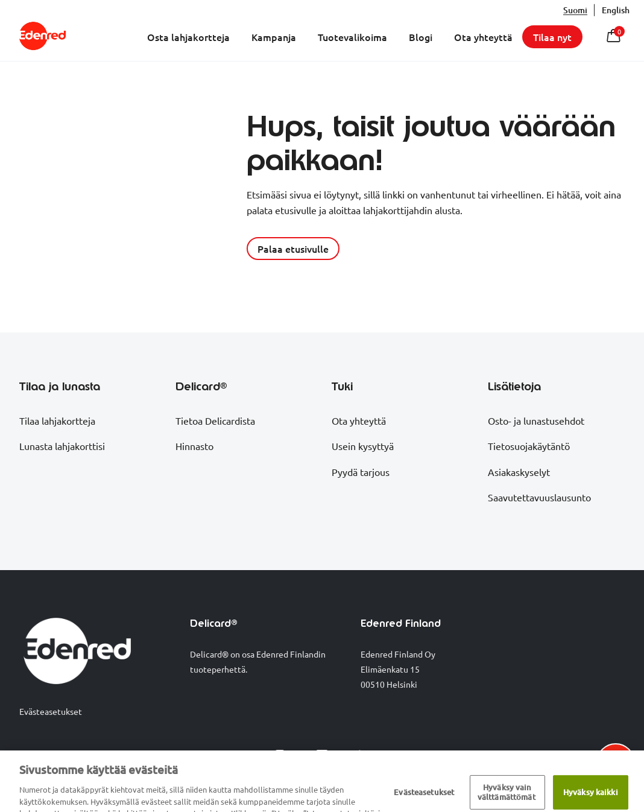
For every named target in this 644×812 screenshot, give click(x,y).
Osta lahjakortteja (188, 37)
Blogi (421, 37)
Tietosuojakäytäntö (529, 446)
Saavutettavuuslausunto (539, 497)
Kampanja (274, 37)
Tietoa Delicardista (215, 420)
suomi (575, 10)
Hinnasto (194, 446)
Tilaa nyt (552, 37)
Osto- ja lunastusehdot (536, 420)
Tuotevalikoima (352, 37)
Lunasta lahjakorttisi (62, 446)
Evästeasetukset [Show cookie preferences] (51, 711)
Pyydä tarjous (361, 472)
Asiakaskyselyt (519, 472)
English (616, 10)
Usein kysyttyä (363, 446)
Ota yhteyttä (483, 37)
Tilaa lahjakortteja (57, 420)
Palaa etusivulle (293, 249)
